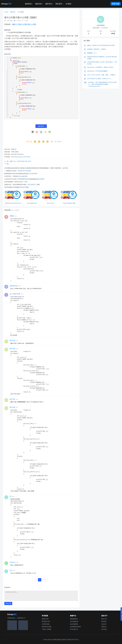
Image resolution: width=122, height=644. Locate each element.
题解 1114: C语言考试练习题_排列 (20, 161)
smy (11, 570)
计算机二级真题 (47, 629)
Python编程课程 (23, 176)
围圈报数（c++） (92, 53)
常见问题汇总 (74, 629)
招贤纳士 (104, 627)
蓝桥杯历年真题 (47, 627)
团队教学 (59, 4)
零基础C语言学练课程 (24, 171)
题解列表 (13, 12)
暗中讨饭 (12, 341)
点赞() (41, 126)
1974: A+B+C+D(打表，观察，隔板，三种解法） (102, 75)
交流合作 (104, 624)
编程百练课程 (40, 179)
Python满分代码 (32, 203)
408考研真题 (46, 624)
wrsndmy (101, 25)
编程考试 (49, 4)
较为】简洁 (50, 203)
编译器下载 (45, 619)
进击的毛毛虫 (14, 286)
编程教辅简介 (74, 619)
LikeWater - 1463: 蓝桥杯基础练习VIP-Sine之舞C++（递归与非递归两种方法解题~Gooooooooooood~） (102, 84)
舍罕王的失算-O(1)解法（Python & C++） (100, 79)
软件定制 (104, 629)
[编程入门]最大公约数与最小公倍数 (24, 24)
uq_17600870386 (15, 294)
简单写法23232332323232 (13, 203)
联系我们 (104, 621)
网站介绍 (104, 619)
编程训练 (39, 4)
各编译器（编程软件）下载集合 (97, 49)
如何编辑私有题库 (75, 627)
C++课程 (25, 182)
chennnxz (13, 562)
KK (11, 496)
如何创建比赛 (74, 621)
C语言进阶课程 (33, 174)
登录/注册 (116, 4)
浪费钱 (12, 216)
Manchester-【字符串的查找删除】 (98, 71)
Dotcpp (6, 4)
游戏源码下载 (46, 621)
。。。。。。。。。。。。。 (19, 164)
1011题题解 (21, 12)
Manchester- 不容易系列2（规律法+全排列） (101, 67)
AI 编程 (69, 4)
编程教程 (29, 4)
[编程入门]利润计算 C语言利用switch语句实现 (101, 45)
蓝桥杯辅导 (23, 187)
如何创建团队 (74, 624)
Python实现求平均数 (69, 203)
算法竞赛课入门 (32, 185)
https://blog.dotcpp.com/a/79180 (21, 157)
